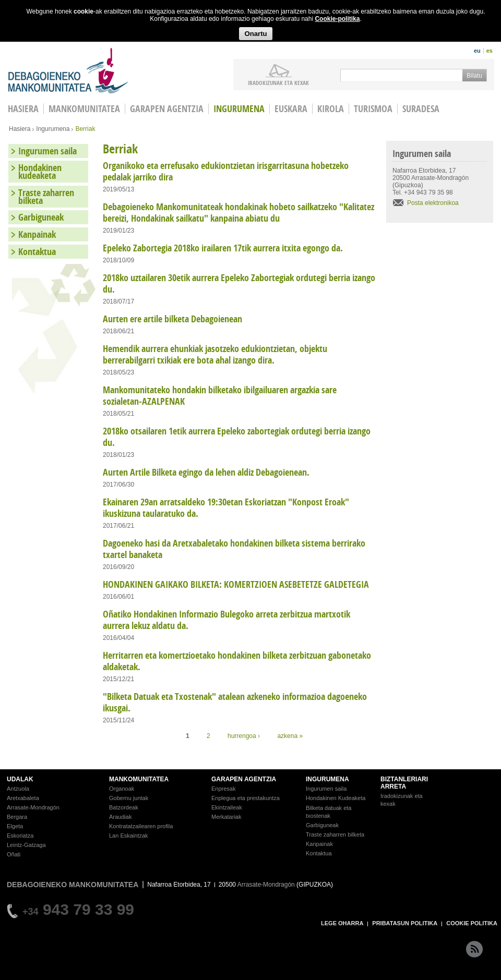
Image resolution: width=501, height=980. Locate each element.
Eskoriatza (20, 836)
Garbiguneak (41, 217)
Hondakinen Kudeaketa (336, 798)
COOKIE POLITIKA (472, 923)
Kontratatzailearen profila (141, 826)
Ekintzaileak (227, 807)
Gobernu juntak (129, 798)
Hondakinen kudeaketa (40, 172)
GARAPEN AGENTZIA (244, 779)
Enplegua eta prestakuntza (246, 798)
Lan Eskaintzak (129, 836)
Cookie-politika (337, 19)
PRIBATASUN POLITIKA (405, 923)
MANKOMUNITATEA (139, 779)
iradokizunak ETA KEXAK (278, 82)
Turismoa (373, 109)
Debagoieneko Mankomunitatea (68, 71)
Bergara (17, 817)
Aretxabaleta (23, 798)
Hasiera (20, 129)
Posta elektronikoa (433, 203)
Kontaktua (37, 252)
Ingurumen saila (47, 151)
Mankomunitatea (84, 109)
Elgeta (15, 826)
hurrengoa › (244, 736)
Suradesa (421, 109)
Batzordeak (124, 807)
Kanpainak (37, 234)
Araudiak (120, 817)
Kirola (331, 109)
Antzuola (18, 789)
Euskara (291, 109)
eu (477, 51)
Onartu (255, 34)
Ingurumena (239, 109)
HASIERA (23, 109)
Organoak (122, 789)
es (490, 51)
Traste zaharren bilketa (46, 197)
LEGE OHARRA (342, 923)
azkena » (290, 736)
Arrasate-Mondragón (33, 807)
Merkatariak (226, 817)
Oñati (14, 854)
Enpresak (223, 789)
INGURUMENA (327, 779)
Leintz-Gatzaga (26, 845)
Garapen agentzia (167, 109)
